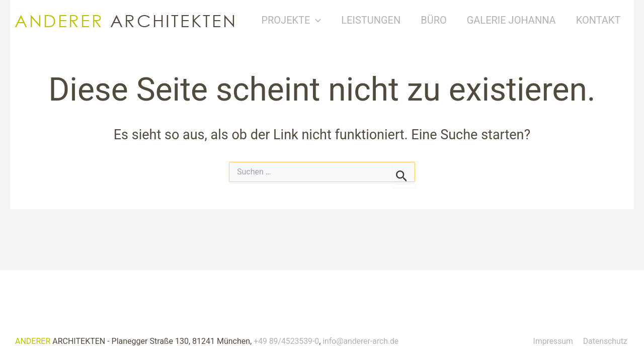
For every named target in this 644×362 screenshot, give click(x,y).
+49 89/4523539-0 (287, 341)
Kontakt (607, 20)
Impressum (556, 341)
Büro (442, 20)
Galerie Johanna (519, 20)
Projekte (300, 20)
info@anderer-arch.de (362, 341)
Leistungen (379, 20)
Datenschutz (607, 341)
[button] (324, 20)
